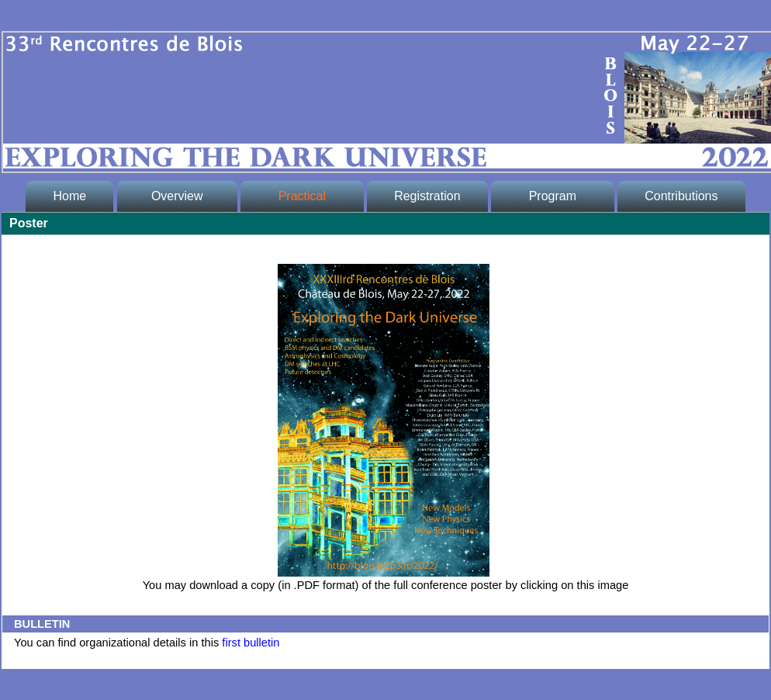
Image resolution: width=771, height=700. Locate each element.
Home (69, 196)
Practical (302, 196)
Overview (177, 196)
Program (552, 196)
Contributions (681, 196)
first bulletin (251, 643)
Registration (427, 196)
